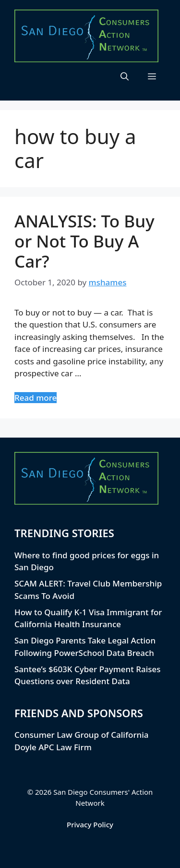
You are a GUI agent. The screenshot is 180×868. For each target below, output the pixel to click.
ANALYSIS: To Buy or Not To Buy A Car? (84, 241)
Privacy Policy (90, 824)
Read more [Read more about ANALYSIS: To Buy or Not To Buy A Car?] (36, 398)
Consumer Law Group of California (82, 735)
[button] (125, 77)
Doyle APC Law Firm (53, 747)
